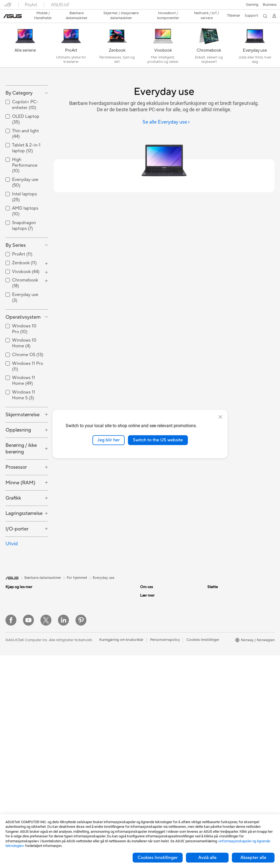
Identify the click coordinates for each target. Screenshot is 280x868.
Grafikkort (14, 810)
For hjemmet (16, 654)
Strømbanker (82, 806)
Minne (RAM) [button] (20, 508)
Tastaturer (80, 740)
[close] (220, 417)
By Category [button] (19, 118)
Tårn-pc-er (14, 728)
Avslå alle (207, 858)
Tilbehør (12, 637)
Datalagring (81, 653)
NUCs (10, 753)
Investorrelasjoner (155, 645)
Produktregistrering (156, 711)
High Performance (25, 190)
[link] (140, 7)
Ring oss (147, 727)
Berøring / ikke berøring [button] (21, 474)
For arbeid (14, 670)
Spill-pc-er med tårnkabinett (28, 736)
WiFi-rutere (81, 687)
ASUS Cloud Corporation (161, 670)
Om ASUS (148, 621)
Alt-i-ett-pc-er (17, 720)
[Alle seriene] (25, 37)
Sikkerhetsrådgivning (157, 735)
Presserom (149, 653)
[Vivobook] (163, 37)
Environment (218, 629)
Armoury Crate (219, 694)
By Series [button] (16, 270)
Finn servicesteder (155, 703)
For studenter (16, 687)
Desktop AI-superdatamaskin (95, 715)
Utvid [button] (12, 569)
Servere (78, 724)
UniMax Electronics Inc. (159, 678)
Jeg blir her (109, 440)
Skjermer (13, 712)
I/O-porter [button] (17, 554)
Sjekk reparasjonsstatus (159, 694)
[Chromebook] (209, 37)
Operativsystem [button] (23, 342)
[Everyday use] (255, 37)
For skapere (15, 679)
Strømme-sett (83, 765)
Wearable (13, 785)
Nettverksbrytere (86, 707)
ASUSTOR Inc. (152, 662)
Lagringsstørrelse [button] (24, 539)
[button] (7, 7)
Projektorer (15, 769)
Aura (211, 703)
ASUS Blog (216, 686)
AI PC (212, 645)
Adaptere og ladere (87, 790)
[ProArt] (71, 37)
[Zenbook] (117, 37)
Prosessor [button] (16, 493)
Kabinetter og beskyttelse (93, 781)
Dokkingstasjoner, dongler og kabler (101, 798)
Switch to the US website (158, 440)
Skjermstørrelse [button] (23, 440)
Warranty (13, 777)
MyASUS (147, 752)
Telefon (11, 629)
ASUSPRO (216, 662)
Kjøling (77, 629)
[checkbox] (27, 191)
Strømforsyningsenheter (91, 637)
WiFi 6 (77, 678)
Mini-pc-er (14, 744)
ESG (211, 621)
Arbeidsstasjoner (19, 761)
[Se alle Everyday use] (166, 113)
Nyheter (147, 637)
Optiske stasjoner (86, 645)
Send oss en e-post (155, 719)
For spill (12, 662)
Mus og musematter (88, 749)
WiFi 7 (77, 670)
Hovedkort (14, 802)
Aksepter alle (253, 858)
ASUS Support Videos (158, 744)
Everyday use (103, 603)
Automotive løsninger (225, 670)
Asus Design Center (223, 653)
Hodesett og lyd (85, 757)
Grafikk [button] (13, 523)
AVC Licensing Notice (225, 678)
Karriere (147, 629)
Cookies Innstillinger (158, 858)
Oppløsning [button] (18, 455)
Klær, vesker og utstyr (89, 773)
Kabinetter (80, 621)
